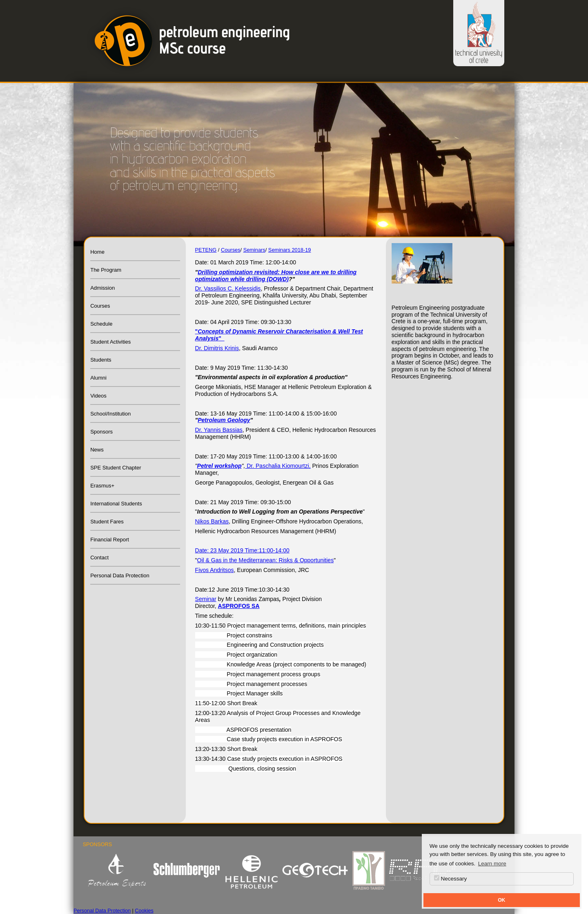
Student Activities (110, 342)
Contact (99, 558)
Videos (98, 396)
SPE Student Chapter (116, 468)
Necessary (451, 878)
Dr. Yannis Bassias (219, 430)
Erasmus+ (102, 486)
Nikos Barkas (212, 521)
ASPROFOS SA (239, 606)
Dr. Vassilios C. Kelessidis (228, 288)
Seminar (206, 599)
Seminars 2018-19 (290, 250)
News (97, 450)
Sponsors (101, 432)
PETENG (206, 250)
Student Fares (107, 522)
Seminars (254, 250)
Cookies (144, 911)
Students (101, 360)
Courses (100, 306)
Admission (102, 288)
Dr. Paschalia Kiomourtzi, (278, 466)
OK (501, 900)
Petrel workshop (219, 466)
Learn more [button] (492, 864)
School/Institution (110, 414)
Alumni (98, 378)
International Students (116, 504)
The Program (106, 270)
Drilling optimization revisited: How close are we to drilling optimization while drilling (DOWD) (276, 276)
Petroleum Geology (224, 420)
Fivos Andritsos (215, 570)
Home (97, 252)
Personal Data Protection (120, 575)
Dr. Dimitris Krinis (217, 348)
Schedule (101, 324)
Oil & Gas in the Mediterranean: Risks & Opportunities (266, 560)
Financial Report (110, 540)
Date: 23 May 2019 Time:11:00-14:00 (242, 550)
